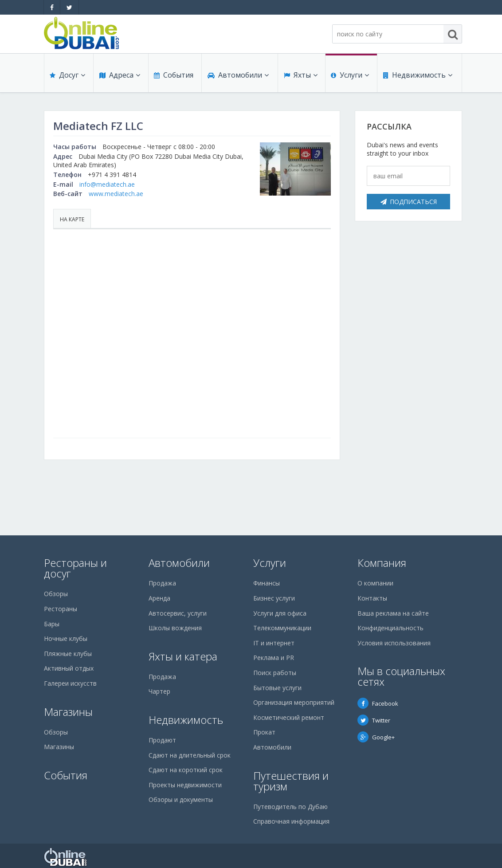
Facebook (378, 703)
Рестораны (61, 609)
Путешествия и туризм (291, 781)
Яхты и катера (183, 656)
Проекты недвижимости (185, 785)
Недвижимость (417, 76)
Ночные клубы (66, 638)
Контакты (372, 598)
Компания (382, 563)
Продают (162, 740)
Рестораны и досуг (75, 568)
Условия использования (394, 643)
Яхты (300, 76)
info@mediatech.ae (107, 184)
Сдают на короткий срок (186, 770)
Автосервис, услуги (178, 613)
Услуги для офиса (280, 613)
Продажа (162, 583)
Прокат (264, 732)
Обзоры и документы (181, 799)
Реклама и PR (274, 658)
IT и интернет (274, 643)
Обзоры (56, 594)
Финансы (267, 583)
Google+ (376, 737)
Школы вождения (175, 628)
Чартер (159, 691)
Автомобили (238, 76)
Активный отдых (69, 668)
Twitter (374, 720)
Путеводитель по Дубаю (290, 807)
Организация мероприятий (294, 702)
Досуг (67, 76)
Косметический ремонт (289, 717)
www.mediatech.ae (116, 194)
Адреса (119, 76)
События (173, 76)
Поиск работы (275, 673)
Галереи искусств (70, 683)
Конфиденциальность (390, 628)
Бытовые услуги (277, 688)
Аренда (159, 598)
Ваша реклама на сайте (393, 613)
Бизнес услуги (274, 598)
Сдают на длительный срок (190, 755)
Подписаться (409, 202)
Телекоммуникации (282, 628)
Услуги (350, 76)
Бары (52, 624)
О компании (375, 583)
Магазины (68, 712)
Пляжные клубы (68, 654)
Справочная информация (291, 821)
